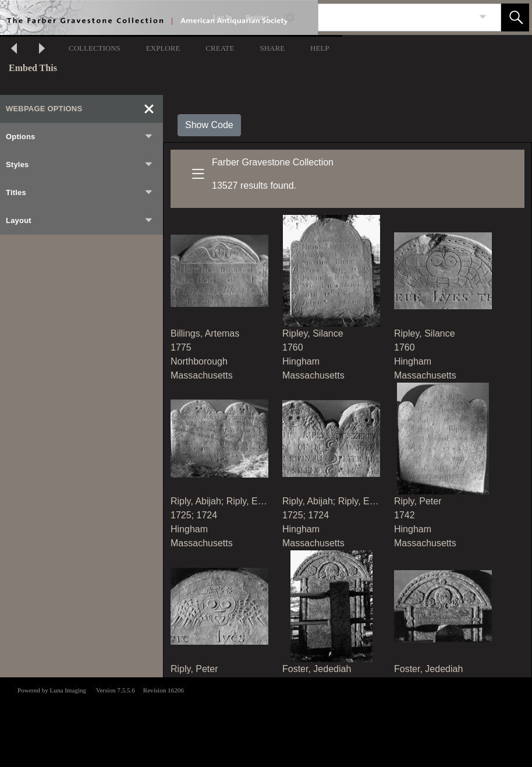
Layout (80, 221)
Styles (80, 165)
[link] (483, 17)
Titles (80, 193)
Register (257, 17)
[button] (515, 17)
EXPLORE (163, 48)
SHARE (272, 48)
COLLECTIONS (95, 48)
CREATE (220, 48)
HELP (320, 48)
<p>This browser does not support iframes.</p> (266, 721)
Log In (222, 17)
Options (80, 137)
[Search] (396, 17)
